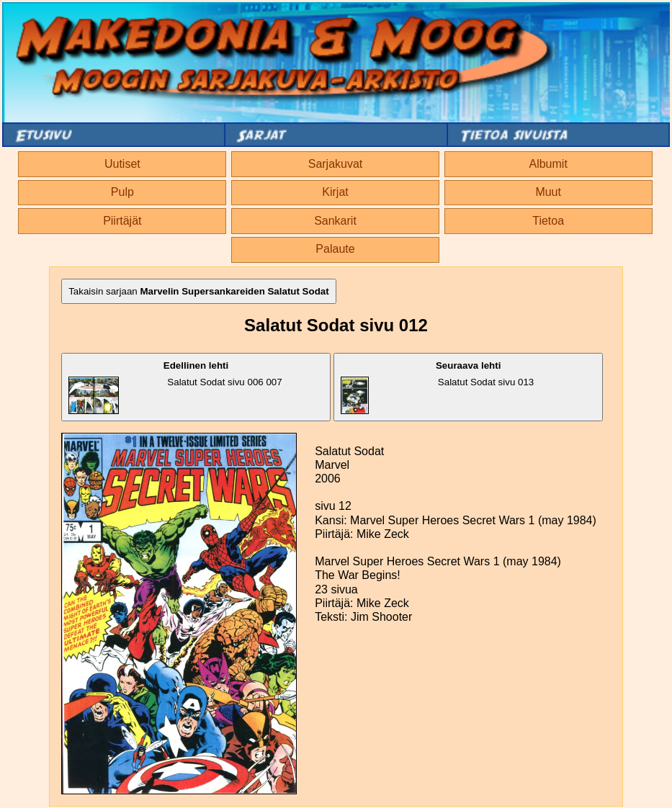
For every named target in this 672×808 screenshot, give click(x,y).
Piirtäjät (122, 221)
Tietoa (548, 221)
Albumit (548, 164)
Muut (548, 192)
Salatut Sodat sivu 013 (437, 387)
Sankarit (335, 221)
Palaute (335, 249)
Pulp (122, 192)
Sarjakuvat (336, 164)
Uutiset (122, 164)
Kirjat (335, 192)
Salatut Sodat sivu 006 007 (175, 387)
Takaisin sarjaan (198, 291)
